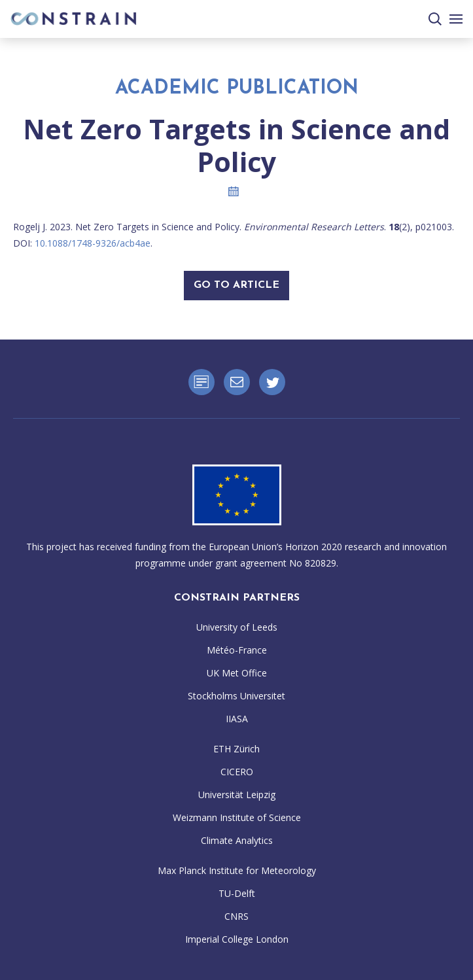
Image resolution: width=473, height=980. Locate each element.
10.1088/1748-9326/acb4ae (93, 243)
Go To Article (236, 285)
